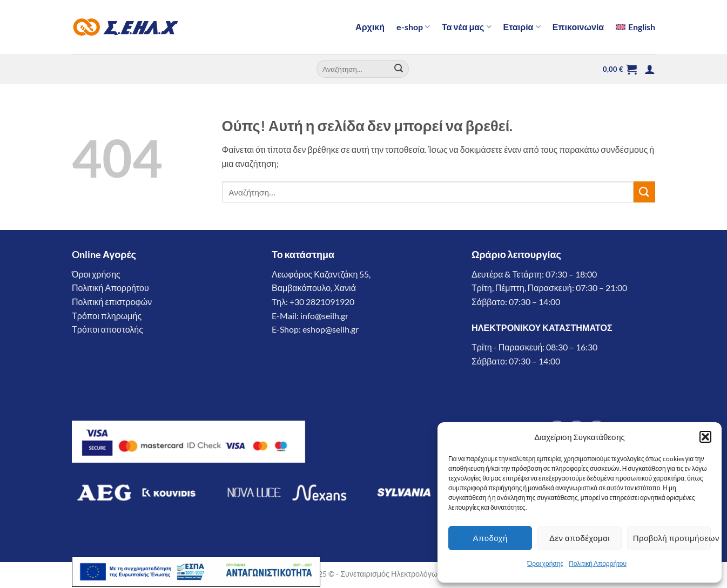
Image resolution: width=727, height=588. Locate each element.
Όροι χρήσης (545, 563)
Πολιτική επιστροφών (112, 302)
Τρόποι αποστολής (107, 329)
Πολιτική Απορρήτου (598, 563)
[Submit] (399, 69)
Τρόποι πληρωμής (107, 316)
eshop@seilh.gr (331, 329)
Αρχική (370, 27)
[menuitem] (635, 27)
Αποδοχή (490, 538)
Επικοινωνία (578, 27)
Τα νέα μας (467, 27)
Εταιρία (522, 27)
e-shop (413, 27)
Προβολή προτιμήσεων (672, 538)
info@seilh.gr (324, 316)
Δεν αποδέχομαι (580, 538)
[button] (705, 437)
